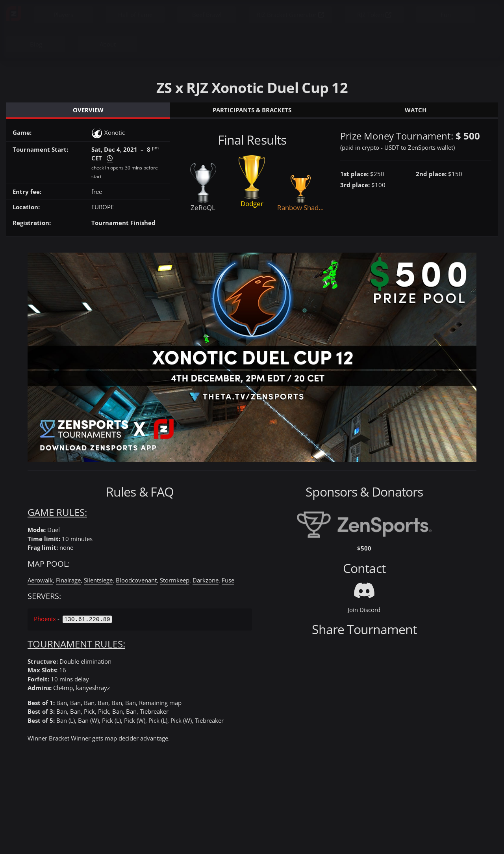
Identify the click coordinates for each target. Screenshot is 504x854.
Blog (36, 44)
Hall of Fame (135, 15)
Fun (446, 15)
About (108, 44)
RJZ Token (374, 15)
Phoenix (45, 619)
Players (63, 15)
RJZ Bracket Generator (290, 15)
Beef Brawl (207, 15)
